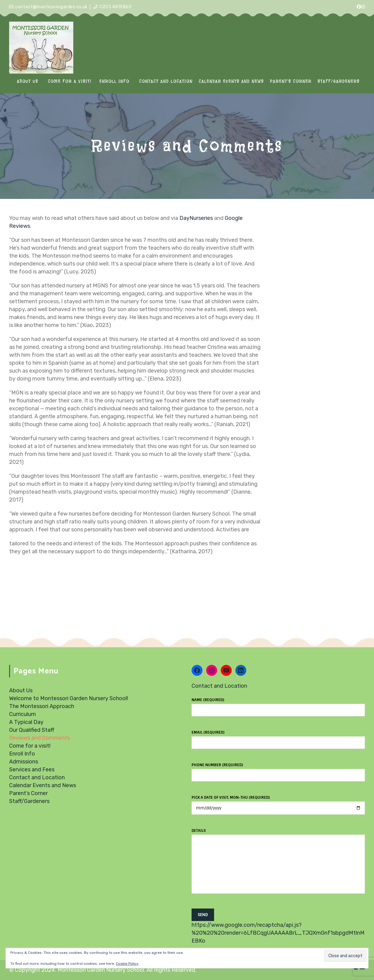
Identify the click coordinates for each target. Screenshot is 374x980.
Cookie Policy (127, 964)
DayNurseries (196, 218)
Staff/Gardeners (29, 801)
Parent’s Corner (28, 793)
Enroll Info (22, 754)
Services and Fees (32, 770)
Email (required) (278, 738)
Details (278, 865)
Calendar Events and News (43, 785)
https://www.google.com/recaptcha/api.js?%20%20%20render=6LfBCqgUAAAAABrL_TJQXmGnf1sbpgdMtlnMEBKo (278, 933)
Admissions (24, 762)
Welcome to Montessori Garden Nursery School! (69, 698)
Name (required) (278, 705)
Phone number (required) (278, 770)
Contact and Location (37, 777)
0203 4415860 (115, 7)
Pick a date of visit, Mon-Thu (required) (278, 803)
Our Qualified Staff (32, 730)
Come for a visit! (30, 746)
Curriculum (23, 714)
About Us (21, 690)
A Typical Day (26, 722)
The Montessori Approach (42, 706)
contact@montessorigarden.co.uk (51, 7)
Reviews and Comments (40, 738)
